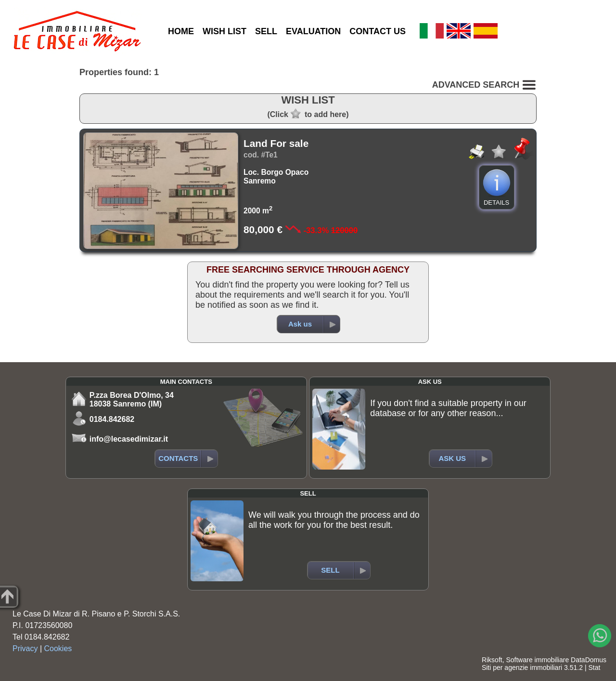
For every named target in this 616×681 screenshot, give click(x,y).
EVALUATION (313, 31)
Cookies (58, 648)
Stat (594, 668)
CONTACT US (378, 31)
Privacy (25, 648)
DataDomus (589, 660)
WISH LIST (225, 31)
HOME (181, 31)
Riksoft (492, 660)
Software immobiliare (537, 660)
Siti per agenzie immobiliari (522, 668)
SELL (266, 31)
